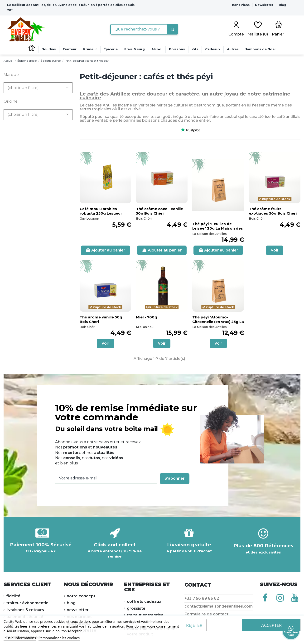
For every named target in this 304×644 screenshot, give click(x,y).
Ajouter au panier (106, 250)
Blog (282, 5)
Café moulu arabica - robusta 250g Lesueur (101, 211)
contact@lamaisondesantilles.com (219, 606)
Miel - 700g (147, 317)
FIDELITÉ (13, 596)
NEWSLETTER (78, 610)
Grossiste (136, 608)
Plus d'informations (20, 638)
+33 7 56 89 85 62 (202, 598)
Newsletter (265, 5)
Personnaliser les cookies (59, 638)
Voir (275, 250)
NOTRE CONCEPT (81, 596)
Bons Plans (241, 5)
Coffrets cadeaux (144, 601)
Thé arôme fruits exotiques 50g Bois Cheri (273, 211)
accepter (271, 625)
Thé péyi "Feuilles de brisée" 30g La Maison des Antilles (218, 228)
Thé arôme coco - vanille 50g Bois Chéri (159, 211)
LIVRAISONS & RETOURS (25, 610)
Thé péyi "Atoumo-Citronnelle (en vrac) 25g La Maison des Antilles (218, 322)
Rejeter (194, 625)
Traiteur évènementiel (28, 603)
